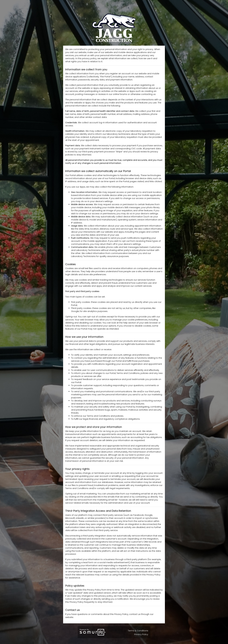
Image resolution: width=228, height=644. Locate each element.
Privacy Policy (141, 634)
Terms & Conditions (138, 631)
